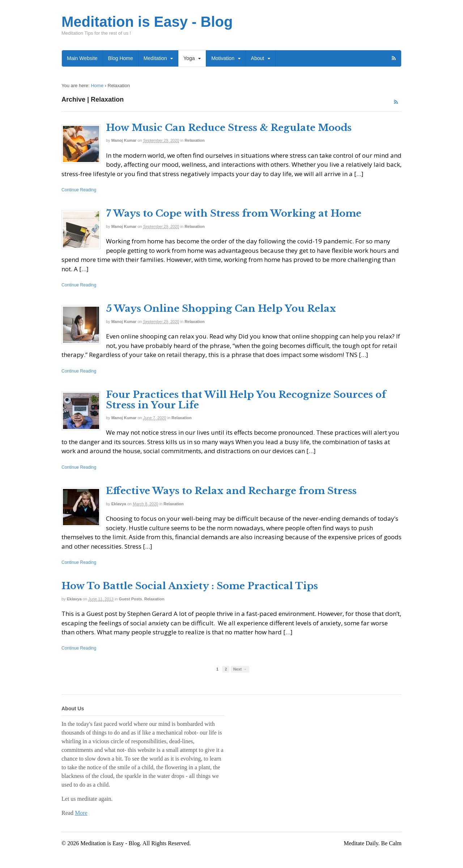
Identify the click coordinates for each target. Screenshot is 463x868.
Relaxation (195, 140)
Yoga (189, 58)
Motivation (223, 58)
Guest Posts (130, 599)
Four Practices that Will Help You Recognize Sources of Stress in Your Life (246, 400)
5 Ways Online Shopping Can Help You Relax (221, 309)
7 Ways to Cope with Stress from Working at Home (234, 213)
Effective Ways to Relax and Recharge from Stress (231, 491)
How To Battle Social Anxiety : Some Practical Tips (190, 586)
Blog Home (121, 58)
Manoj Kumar (124, 140)
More (81, 813)
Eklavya (119, 504)
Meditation (155, 58)
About (258, 58)
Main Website (82, 58)
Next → (240, 669)
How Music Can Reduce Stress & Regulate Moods (229, 128)
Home (97, 86)
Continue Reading (79, 190)
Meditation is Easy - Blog (147, 22)
